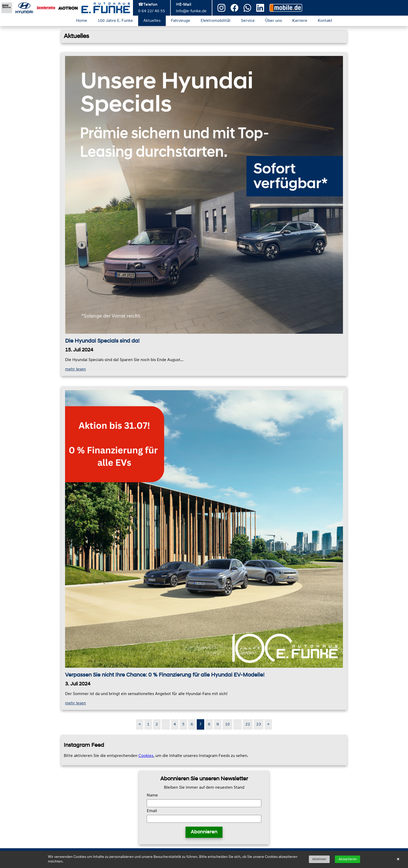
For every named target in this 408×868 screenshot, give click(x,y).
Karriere (300, 21)
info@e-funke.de (191, 11)
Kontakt (325, 21)
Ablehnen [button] (319, 859)
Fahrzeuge (181, 21)
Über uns (273, 21)
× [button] (398, 859)
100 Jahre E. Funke (115, 21)
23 (259, 724)
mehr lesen (75, 369)
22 (248, 724)
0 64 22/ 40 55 (152, 11)
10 (227, 724)
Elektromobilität (216, 21)
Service (248, 21)
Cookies (146, 756)
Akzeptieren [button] (348, 859)
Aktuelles (152, 21)
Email (152, 811)
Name (152, 795)
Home (82, 21)
